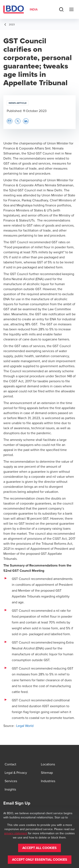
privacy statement (16, 833)
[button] (10, 121)
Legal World (25, 726)
